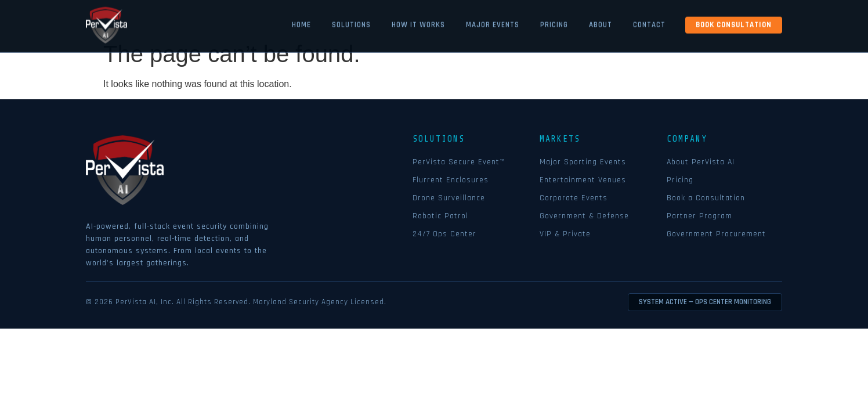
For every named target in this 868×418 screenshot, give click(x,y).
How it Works (418, 23)
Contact (649, 23)
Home (301, 23)
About (601, 23)
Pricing (554, 23)
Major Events (493, 23)
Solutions (351, 23)
